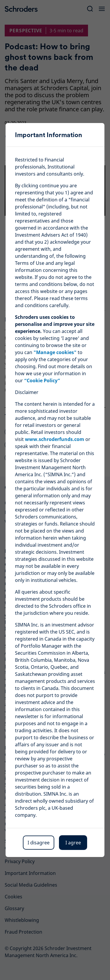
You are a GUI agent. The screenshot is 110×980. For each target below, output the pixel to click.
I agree (73, 843)
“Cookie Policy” (42, 380)
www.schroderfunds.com (55, 439)
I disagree (39, 843)
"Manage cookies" (55, 352)
